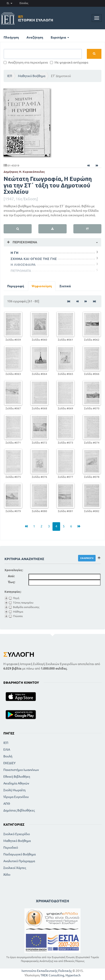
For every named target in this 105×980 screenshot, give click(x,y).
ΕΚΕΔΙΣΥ (9, 763)
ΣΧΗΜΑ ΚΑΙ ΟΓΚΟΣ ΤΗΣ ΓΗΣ (34, 259)
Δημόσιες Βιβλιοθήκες (19, 810)
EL (10, 3)
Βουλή (8, 756)
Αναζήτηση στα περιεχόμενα (26, 62)
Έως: (11, 582)
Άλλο (7, 875)
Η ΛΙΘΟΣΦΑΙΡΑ (23, 265)
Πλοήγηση (11, 37)
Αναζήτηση (35, 37)
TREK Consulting (52, 975)
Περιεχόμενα (24, 242)
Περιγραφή (16, 286)
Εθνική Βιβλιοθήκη (17, 777)
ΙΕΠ (10, 76)
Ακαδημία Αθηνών (16, 783)
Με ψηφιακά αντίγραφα (69, 62)
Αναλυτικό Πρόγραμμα (19, 861)
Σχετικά (65, 286)
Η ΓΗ (14, 253)
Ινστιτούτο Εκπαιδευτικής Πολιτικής (47, 971)
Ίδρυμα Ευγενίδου (16, 797)
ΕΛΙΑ (7, 750)
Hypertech (73, 975)
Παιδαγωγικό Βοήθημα (20, 854)
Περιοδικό (11, 848)
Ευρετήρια (60, 37)
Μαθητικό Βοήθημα (32, 76)
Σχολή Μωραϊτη (14, 790)
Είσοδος (24, 3)
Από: (11, 576)
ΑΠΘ (7, 804)
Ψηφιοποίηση (42, 286)
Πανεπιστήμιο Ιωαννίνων (21, 770)
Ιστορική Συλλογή (36, 18)
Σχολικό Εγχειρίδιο (17, 834)
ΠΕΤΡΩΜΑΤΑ (21, 271)
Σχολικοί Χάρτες (15, 868)
